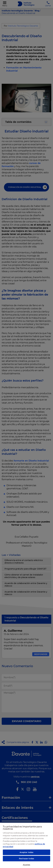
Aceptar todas (27, 852)
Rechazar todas (26, 858)
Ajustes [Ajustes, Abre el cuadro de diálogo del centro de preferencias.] (27, 865)
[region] (26, 845)
